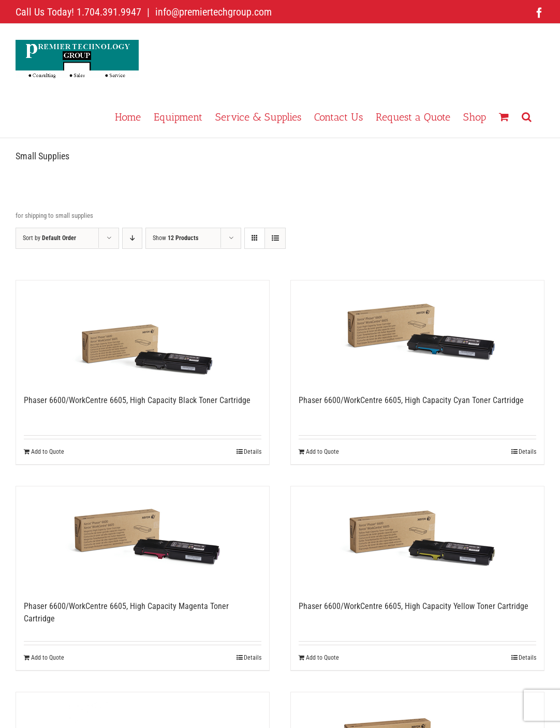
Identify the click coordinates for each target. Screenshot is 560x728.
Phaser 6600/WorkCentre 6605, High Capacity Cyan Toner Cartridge (411, 400)
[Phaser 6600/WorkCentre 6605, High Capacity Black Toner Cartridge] (143, 332)
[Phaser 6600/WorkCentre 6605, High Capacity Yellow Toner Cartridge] (417, 538)
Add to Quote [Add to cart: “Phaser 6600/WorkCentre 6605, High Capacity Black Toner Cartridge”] (48, 452)
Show (175, 238)
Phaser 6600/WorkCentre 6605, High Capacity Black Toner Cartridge (137, 400)
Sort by (49, 238)
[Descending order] (132, 238)
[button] (527, 116)
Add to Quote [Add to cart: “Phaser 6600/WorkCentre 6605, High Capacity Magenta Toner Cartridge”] (48, 658)
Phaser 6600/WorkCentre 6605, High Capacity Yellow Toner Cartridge (414, 606)
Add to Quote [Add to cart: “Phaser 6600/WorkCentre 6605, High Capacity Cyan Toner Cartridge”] (322, 452)
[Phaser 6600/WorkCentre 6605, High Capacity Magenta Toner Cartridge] (143, 538)
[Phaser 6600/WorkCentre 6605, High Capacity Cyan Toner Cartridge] (417, 332)
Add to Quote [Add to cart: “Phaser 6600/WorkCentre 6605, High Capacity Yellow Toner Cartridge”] (322, 658)
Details (253, 452)
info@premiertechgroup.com (212, 12)
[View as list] (275, 238)
